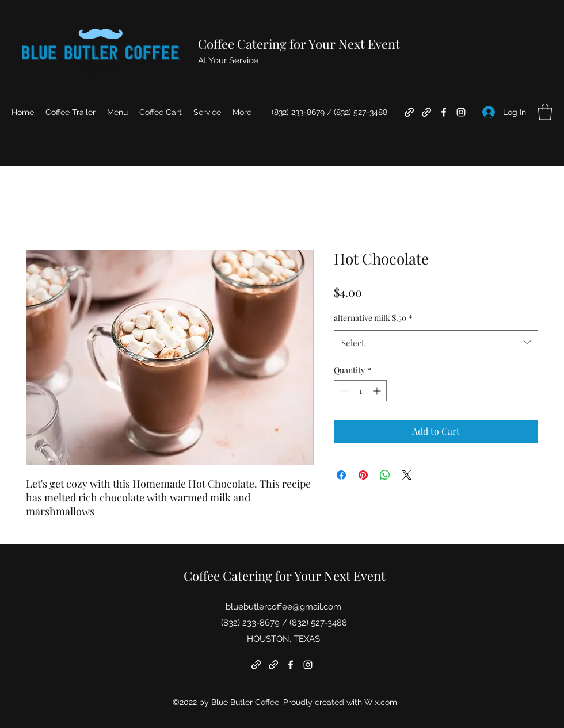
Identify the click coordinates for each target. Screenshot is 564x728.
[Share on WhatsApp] (385, 475)
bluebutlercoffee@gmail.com (283, 607)
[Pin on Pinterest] (363, 475)
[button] (545, 112)
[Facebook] (444, 112)
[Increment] (378, 391)
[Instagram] (461, 112)
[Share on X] (407, 475)
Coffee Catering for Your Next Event (299, 44)
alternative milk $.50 (373, 318)
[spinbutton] (360, 391)
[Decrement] (343, 391)
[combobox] (436, 343)
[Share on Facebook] (341, 475)
